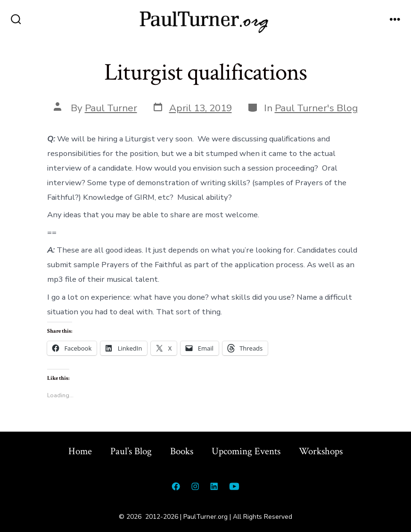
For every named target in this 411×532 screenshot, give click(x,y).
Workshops (321, 451)
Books (182, 451)
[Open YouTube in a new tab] (234, 486)
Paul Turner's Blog (316, 108)
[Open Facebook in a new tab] (176, 486)
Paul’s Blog (131, 451)
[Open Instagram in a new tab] (195, 486)
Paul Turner (111, 108)
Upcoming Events (246, 451)
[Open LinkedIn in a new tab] (214, 486)
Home (80, 451)
